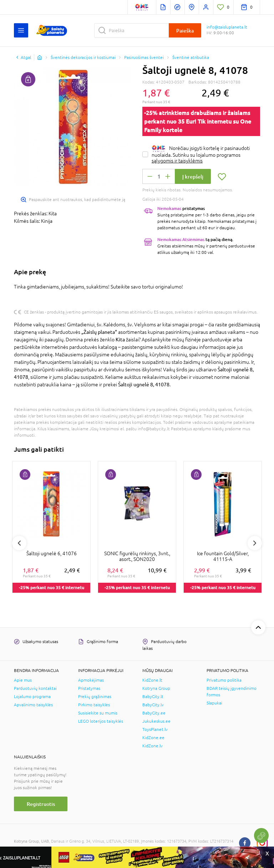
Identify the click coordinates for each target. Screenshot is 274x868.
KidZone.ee (153, 738)
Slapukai (214, 703)
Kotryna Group (156, 688)
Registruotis (41, 804)
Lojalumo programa (32, 697)
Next (255, 543)
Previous (19, 543)
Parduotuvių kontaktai (35, 688)
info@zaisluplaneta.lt (227, 27)
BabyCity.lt (153, 697)
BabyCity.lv (153, 705)
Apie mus (23, 680)
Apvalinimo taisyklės (33, 705)
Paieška (185, 31)
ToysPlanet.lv (155, 729)
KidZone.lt (152, 680)
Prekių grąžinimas (95, 697)
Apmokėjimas (91, 680)
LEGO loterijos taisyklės (101, 721)
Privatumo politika (224, 680)
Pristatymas (89, 688)
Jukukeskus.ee (156, 721)
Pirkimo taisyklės (94, 705)
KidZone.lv (153, 746)
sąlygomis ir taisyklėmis (177, 161)
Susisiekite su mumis (98, 713)
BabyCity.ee (154, 713)
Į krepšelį (193, 177)
